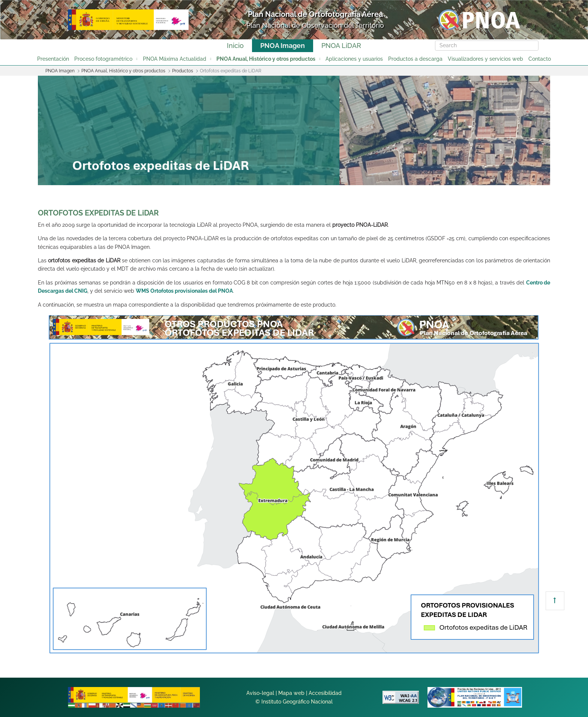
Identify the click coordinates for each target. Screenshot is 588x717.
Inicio (235, 46)
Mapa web (291, 693)
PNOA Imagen (283, 46)
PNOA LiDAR (341, 46)
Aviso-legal (260, 693)
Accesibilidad (325, 693)
